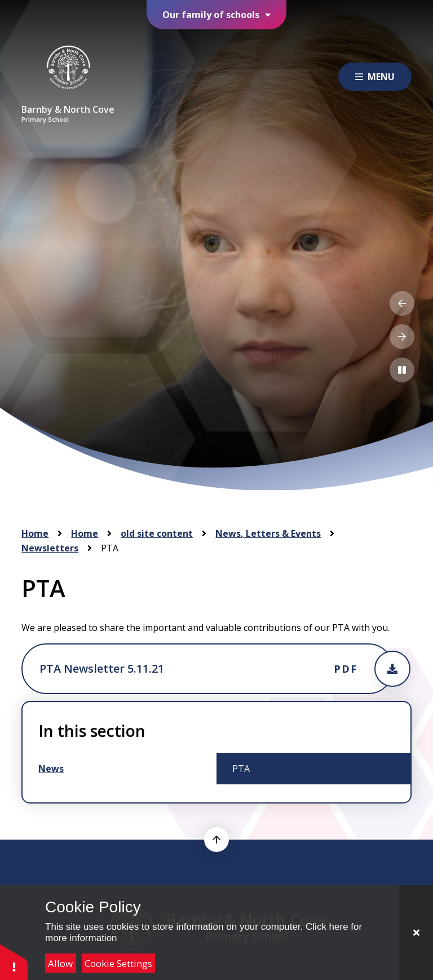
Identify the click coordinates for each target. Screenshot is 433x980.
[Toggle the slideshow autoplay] (402, 370)
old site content (157, 533)
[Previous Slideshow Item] (402, 303)
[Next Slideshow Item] (402, 337)
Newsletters (50, 548)
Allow (60, 963)
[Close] (416, 933)
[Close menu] (375, 77)
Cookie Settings (118, 963)
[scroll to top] (216, 840)
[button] (14, 962)
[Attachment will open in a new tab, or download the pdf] (207, 669)
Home (35, 533)
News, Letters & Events (268, 533)
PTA (110, 548)
